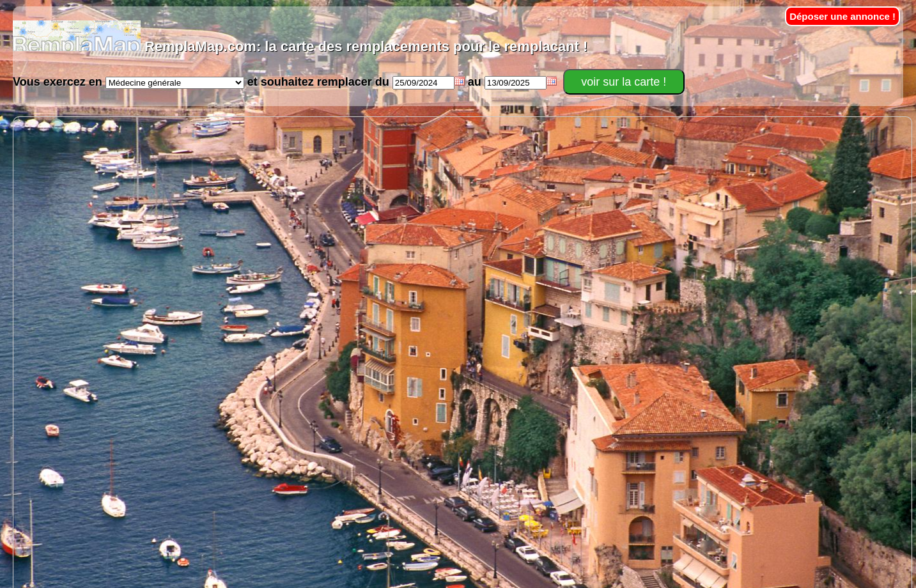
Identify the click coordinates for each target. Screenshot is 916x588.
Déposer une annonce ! (842, 16)
